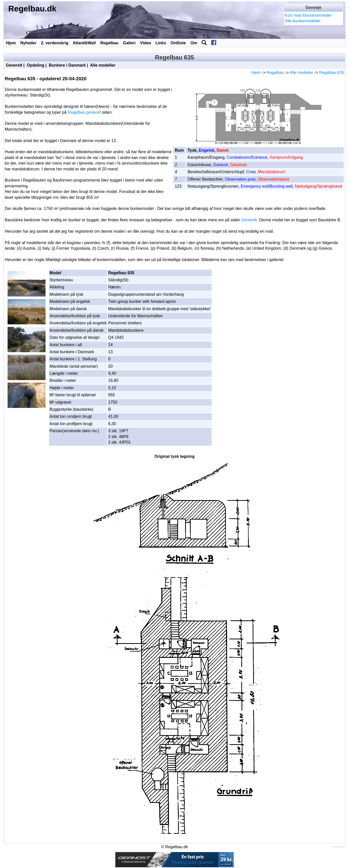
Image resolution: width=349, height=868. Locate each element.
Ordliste (178, 43)
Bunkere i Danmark (67, 65)
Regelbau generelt (84, 112)
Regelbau (109, 43)
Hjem (11, 43)
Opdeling (36, 65)
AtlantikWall (84, 43)
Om (194, 43)
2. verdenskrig (55, 43)
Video (146, 43)
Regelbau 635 (332, 73)
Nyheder (28, 43)
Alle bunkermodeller (303, 21)
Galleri (129, 43)
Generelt (14, 65)
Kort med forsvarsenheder (308, 15)
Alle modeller (103, 65)
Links (161, 43)
